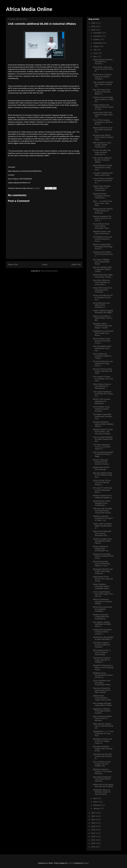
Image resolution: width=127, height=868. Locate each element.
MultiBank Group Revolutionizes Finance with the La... (103, 675)
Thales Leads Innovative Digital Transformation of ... (102, 526)
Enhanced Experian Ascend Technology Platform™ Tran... (101, 564)
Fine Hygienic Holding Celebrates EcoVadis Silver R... (102, 624)
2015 (93, 840)
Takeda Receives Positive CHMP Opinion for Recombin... (103, 211)
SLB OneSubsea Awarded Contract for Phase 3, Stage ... (103, 454)
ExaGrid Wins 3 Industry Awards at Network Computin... (102, 77)
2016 (93, 837)
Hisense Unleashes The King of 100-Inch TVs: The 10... (102, 218)
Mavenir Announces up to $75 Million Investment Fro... (103, 130)
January (97, 808)
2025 (93, 26)
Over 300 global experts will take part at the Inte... (102, 348)
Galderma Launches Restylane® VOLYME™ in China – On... (103, 518)
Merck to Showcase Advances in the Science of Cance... (101, 462)
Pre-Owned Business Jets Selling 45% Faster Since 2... (103, 364)
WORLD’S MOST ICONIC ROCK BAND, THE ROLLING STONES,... (103, 432)
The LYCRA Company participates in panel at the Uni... (103, 122)
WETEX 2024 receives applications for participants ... (102, 401)
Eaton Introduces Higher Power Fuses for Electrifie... (102, 718)
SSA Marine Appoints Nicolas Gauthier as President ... (101, 645)
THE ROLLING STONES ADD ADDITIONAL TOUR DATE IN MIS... (103, 511)
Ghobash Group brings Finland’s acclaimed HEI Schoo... (103, 556)
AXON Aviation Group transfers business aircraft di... (101, 409)
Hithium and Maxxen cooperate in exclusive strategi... (102, 602)
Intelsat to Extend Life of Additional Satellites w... (103, 497)
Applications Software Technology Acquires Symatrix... (102, 711)
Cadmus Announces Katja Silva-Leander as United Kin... (103, 99)
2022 (93, 816)
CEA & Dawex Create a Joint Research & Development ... (102, 386)
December (97, 33)
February (97, 805)
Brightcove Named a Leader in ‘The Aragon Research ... (102, 771)
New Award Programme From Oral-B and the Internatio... (102, 779)
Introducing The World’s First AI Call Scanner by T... (103, 254)
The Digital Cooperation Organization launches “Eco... (102, 416)
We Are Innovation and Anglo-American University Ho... (102, 152)
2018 (93, 830)
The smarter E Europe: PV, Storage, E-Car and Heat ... (103, 379)
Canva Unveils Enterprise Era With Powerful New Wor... (103, 439)
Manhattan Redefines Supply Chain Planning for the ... (103, 749)
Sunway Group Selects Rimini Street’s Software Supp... (103, 137)
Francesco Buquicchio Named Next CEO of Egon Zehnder (102, 690)
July (95, 50)
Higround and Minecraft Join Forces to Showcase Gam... (102, 533)
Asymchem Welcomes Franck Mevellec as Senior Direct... (101, 282)
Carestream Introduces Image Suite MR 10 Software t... (102, 660)
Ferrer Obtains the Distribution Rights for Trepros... (102, 356)
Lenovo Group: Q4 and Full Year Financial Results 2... (102, 482)
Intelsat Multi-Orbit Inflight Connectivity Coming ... (103, 276)
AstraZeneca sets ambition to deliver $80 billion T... (103, 638)
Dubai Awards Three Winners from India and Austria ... (103, 579)
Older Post (76, 265)
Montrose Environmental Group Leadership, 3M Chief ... (102, 371)
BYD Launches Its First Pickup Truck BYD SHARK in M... (102, 764)
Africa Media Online (29, 9)
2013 (93, 847)
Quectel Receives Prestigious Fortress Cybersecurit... (102, 196)
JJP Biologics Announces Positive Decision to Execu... (103, 239)
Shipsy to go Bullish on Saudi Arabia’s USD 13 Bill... (103, 318)
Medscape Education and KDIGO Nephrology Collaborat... (103, 571)
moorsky (70, 863)
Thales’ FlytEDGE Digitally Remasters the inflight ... (103, 312)
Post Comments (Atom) (49, 271)
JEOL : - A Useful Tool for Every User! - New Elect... (103, 203)
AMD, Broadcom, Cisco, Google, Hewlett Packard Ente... (102, 145)
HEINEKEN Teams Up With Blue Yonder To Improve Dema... (102, 792)
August (96, 46)
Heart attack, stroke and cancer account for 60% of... (103, 69)
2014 (93, 843)
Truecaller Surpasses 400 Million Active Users (103, 174)
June (95, 53)
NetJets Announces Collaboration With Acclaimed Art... (101, 617)
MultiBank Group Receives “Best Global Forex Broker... (103, 333)
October (97, 40)
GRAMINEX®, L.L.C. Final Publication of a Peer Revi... (103, 734)
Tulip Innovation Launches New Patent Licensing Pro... (103, 84)
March (96, 802)
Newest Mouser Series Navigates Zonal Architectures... (102, 503)
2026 (93, 23)
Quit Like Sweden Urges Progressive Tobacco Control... (102, 269)
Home (45, 265)
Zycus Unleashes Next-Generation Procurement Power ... (102, 683)
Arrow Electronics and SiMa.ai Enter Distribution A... (101, 305)
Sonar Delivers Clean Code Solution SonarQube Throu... (101, 226)
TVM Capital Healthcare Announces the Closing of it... (103, 394)
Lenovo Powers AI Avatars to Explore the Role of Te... (103, 181)
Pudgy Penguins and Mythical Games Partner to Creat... (103, 107)
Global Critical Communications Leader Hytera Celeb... (103, 698)
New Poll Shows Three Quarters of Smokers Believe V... (102, 92)
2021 (93, 820)
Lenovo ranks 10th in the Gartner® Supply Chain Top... (103, 115)
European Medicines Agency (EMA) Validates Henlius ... (103, 424)
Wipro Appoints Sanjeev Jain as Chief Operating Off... (103, 726)
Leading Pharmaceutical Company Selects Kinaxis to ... (102, 632)
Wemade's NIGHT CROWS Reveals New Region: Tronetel (103, 326)
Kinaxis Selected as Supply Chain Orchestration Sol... (101, 549)
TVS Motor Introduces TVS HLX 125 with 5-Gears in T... (102, 447)
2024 (93, 30)
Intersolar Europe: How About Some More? (102, 232)
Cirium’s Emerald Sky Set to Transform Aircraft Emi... (103, 298)
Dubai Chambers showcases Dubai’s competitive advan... (102, 586)
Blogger (86, 863)
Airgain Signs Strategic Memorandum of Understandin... (102, 188)
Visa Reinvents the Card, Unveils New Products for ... (103, 756)
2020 (93, 823)
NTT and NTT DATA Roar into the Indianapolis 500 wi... (103, 490)
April (95, 798)
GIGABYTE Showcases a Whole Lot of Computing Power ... (103, 668)
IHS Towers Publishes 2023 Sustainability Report (101, 262)
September (98, 43)
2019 (93, 826)
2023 (93, 813)
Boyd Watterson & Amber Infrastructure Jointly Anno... (103, 168)
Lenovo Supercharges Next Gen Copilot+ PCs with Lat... (103, 594)
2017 (93, 833)
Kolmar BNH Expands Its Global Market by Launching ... (103, 290)
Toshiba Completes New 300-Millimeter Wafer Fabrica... (102, 541)
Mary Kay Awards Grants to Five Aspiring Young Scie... (103, 475)
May (95, 57)
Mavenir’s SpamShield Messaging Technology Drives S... (103, 247)
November (97, 36)
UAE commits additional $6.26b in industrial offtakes (102, 160)
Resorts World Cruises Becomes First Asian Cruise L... (102, 341)
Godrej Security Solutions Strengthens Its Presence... (103, 62)
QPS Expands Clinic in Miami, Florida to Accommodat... (102, 652)
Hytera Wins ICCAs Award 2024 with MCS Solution (103, 786)
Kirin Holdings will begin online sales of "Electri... (103, 704)
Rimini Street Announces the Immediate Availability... (102, 609)
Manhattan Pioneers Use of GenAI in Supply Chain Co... (102, 741)
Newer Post (13, 265)
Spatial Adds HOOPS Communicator (101, 468)
